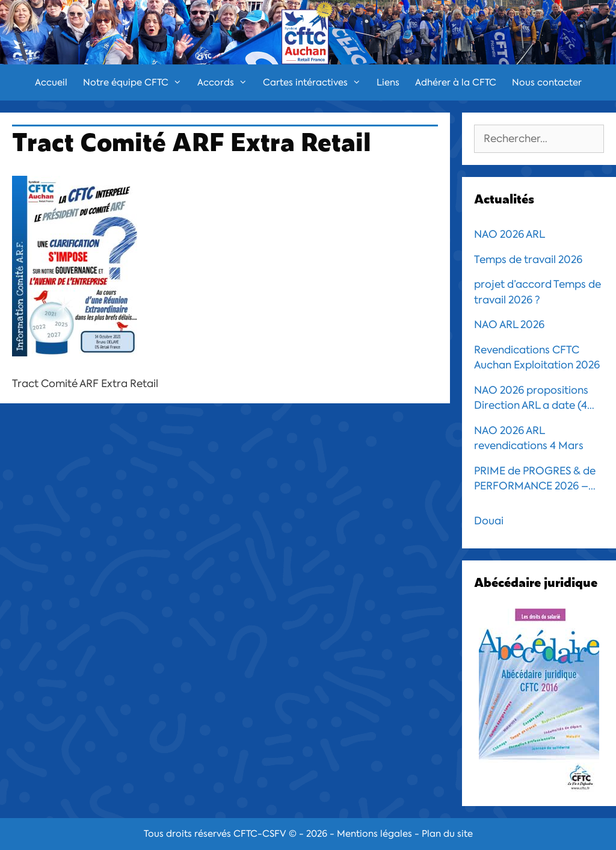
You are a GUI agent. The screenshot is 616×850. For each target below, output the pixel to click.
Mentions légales (374, 834)
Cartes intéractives (316, 82)
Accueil (51, 82)
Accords (226, 82)
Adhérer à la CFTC (456, 82)
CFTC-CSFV (260, 834)
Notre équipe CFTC (136, 82)
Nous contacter (547, 82)
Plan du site (447, 834)
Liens (388, 82)
